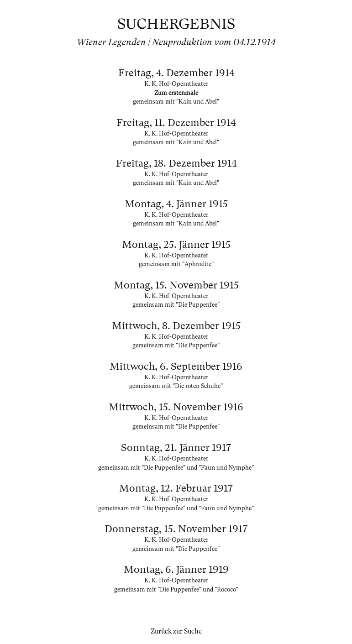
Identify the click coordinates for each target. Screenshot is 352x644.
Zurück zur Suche (176, 631)
